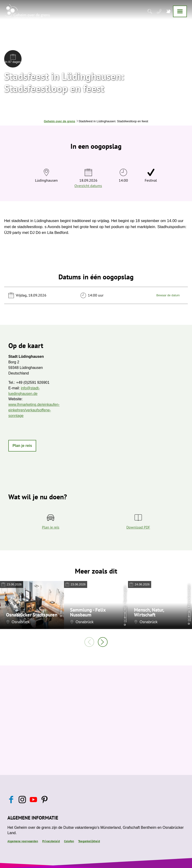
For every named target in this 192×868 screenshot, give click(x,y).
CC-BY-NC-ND (125, 615)
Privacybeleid (51, 841)
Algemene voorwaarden (23, 841)
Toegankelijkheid (89, 841)
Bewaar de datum (168, 295)
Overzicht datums (88, 186)
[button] (22, 446)
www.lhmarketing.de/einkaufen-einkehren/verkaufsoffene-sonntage (34, 410)
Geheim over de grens (59, 121)
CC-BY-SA (189, 616)
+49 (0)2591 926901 (33, 382)
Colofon (69, 841)
